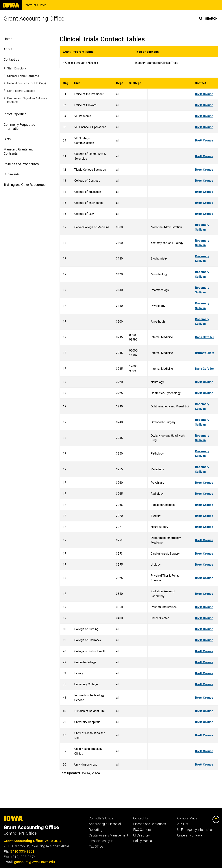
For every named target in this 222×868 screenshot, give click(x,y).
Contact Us (12, 60)
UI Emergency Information (195, 830)
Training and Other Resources (25, 185)
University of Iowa (190, 835)
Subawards (12, 174)
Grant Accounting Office (34, 19)
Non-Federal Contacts (21, 91)
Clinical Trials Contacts (23, 76)
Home (8, 39)
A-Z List (183, 824)
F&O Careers (142, 830)
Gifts (7, 139)
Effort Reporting (15, 114)
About (8, 49)
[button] (208, 19)
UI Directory (141, 835)
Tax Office (96, 847)
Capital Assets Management (109, 835)
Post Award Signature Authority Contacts (27, 100)
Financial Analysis (101, 841)
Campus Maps (187, 818)
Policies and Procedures (21, 164)
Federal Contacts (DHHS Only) (26, 83)
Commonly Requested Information (19, 127)
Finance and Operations (150, 824)
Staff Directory (17, 68)
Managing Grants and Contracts (19, 151)
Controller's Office (35, 5)
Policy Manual (143, 841)
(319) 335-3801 (22, 851)
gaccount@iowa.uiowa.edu (34, 862)
